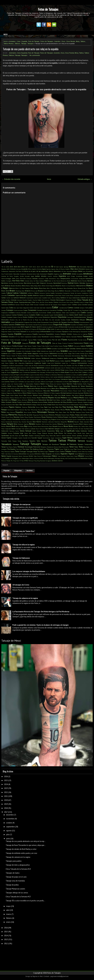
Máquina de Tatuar (78, 386)
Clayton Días (57, 305)
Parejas (4, 410)
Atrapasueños (65, 278)
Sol (65, 433)
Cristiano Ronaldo (21, 313)
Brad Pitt (85, 288)
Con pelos (89, 308)
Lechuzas (16, 377)
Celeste (83, 298)
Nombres (40, 402)
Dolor (23, 325)
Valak (76, 454)
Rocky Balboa (20, 426)
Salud (13, 429)
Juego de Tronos (6, 372)
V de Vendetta (56, 454)
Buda (49, 291)
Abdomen (72, 267)
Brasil (91, 288)
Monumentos (5, 398)
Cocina (84, 305)
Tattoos (17, 43)
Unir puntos (30, 454)
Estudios (12, 337)
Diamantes (75, 320)
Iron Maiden (68, 365)
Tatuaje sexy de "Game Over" (24, 531)
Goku (38, 351)
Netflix (69, 400)
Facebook (45, 337)
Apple (32, 276)
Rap (91, 419)
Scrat (91, 429)
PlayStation (37, 417)
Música (76, 398)
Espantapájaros (27, 334)
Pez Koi (73, 412)
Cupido (51, 315)
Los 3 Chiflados (19, 382)
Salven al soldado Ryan (32, 429)
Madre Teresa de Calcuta (53, 384)
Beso (24, 286)
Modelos (68, 395)
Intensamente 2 (20, 365)
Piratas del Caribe (81, 415)
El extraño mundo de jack (76, 327)
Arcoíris (50, 276)
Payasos (47, 410)
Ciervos (17, 305)
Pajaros (12, 407)
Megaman (10, 393)
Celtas (91, 298)
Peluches (90, 410)
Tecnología (29, 447)
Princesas (32, 419)
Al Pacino (62, 269)
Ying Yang (37, 461)
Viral (11, 458)
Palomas (25, 407)
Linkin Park (48, 379)
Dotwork (45, 325)
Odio (14, 405)
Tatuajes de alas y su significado (25, 518)
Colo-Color (43, 308)
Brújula (40, 291)
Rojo (26, 426)
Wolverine (84, 458)
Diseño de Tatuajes (60, 322)
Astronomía (52, 279)
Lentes (55, 377)
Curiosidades (58, 315)
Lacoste (90, 375)
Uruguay (48, 454)
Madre (43, 384)
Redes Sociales (84, 422)
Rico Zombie (53, 424)
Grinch (75, 351)
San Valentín (50, 429)
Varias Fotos (89, 454)
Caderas (16, 293)
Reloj (78, 41)
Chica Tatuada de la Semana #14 (18, 869)
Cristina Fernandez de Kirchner (37, 313)
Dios (31, 322)
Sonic (75, 433)
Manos (51, 386)
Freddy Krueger (17, 346)
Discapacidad (45, 322)
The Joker (26, 449)
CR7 (72, 310)
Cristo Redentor (57, 313)
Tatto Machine (42, 441)
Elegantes (4, 332)
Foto (90, 339)
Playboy (31, 417)
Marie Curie (23, 388)
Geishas (73, 349)
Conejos (4, 310)
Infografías (21, 363)
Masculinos (55, 391)
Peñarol (12, 412)
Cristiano (12, 313)
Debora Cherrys (18, 317)
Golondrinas (45, 351)
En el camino (31, 332)
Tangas (14, 441)
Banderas (5, 283)
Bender (13, 286)
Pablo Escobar (75, 405)
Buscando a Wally (70, 291)
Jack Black (87, 365)
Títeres (84, 449)
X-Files (22, 461)
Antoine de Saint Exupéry (10, 276)
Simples (4, 433)
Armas (86, 276)
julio (8, 835)
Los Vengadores (84, 382)
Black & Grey (66, 286)
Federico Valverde (71, 337)
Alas (72, 269)
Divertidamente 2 (85, 322)
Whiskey (58, 458)
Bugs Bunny (55, 291)
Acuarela (24, 269)
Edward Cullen (16, 327)
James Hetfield (31, 368)
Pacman (82, 405)
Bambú (85, 281)
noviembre (10, 819)
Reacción (29, 422)
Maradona (89, 386)
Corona (39, 310)
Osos (63, 41)
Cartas (4, 298)
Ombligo (34, 405)
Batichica (64, 283)
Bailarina (64, 281)
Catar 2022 (51, 298)
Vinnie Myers (89, 456)
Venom (20, 456)
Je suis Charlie (80, 368)
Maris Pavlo (71, 388)
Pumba (59, 419)
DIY (92, 322)
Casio (40, 298)
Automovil (89, 278)
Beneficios (19, 286)
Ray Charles (22, 422)
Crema (91, 310)
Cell (87, 298)
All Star (64, 271)
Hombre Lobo (72, 358)
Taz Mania (9, 447)
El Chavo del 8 (35, 327)
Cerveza (19, 300)
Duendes (73, 325)
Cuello (83, 313)
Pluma (43, 417)
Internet (48, 365)
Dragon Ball (58, 325)
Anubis (22, 276)
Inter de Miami (33, 365)
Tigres (57, 449)
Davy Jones (87, 315)
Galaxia (83, 346)
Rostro (71, 426)
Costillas (60, 310)
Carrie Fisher (84, 295)
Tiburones (50, 449)
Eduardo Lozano (6, 327)
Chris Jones (70, 302)
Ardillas (55, 276)
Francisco (70, 343)
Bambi (80, 281)
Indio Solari (5, 363)
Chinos (56, 302)
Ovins (65, 405)
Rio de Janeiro (68, 424)
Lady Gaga (5, 377)
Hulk (47, 361)
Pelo (81, 410)
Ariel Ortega (71, 276)
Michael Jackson (66, 393)
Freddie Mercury (6, 346)
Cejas (70, 298)
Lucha (91, 382)
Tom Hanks (89, 449)
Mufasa (34, 398)
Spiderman (5, 435)
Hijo (86, 356)
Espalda (24, 41)
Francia (65, 343)
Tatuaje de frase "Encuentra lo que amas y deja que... (26, 845)
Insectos (58, 363)
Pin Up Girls (28, 415)
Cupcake (46, 315)
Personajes (42, 412)
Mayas (84, 391)
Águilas (48, 269)
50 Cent (56, 267)
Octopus (90, 402)
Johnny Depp (60, 370)
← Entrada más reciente (11, 179)
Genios (79, 349)
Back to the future (54, 281)
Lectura (23, 377)
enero (8, 922)
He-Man (25, 356)
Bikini (40, 286)
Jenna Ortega (89, 368)
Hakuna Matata (44, 353)
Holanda (38, 358)
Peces (63, 410)
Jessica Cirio (8, 370)
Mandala (20, 386)
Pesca (61, 412)
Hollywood (45, 358)
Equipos (65, 331)
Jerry (3, 370)
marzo (9, 914)
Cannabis (4, 295)
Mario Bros (55, 388)
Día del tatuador (55, 320)
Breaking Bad (20, 291)
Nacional (4, 400)
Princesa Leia (25, 419)
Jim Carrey (20, 370)
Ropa (50, 426)
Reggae (4, 424)
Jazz (63, 368)
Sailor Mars (85, 426)
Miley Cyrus (5, 395)
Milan (91, 393)
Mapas (61, 386)
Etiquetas (18, 471)
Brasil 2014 (5, 291)
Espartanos (42, 334)
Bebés (77, 283)
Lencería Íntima (40, 377)
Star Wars (25, 435)
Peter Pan (66, 412)
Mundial (57, 398)
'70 (2, 267)
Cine (32, 305)
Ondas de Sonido (42, 405)
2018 (6, 808)
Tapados (32, 441)
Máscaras (24, 391)
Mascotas (47, 391)
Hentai (55, 356)
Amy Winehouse (88, 271)
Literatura (64, 379)
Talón (10, 441)
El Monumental (16, 329)
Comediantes (63, 308)
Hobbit (33, 358)
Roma (39, 426)
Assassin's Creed (43, 279)
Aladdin (68, 269)
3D (52, 267)
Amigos (75, 271)
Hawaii (9, 356)
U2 (12, 454)
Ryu (80, 426)
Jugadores (15, 372)
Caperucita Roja (21, 295)
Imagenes (76, 361)
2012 (6, 944)
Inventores (55, 365)
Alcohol (88, 269)
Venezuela (15, 456)
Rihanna (60, 424)
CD (67, 298)
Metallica (34, 393)
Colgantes (26, 308)
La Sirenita (67, 375)
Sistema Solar (18, 433)
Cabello (4, 293)
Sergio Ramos (36, 431)
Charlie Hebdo (37, 300)
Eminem (23, 331)
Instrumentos (82, 363)
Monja (77, 395)
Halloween (53, 353)
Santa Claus (64, 429)
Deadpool (10, 317)
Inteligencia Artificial (8, 365)
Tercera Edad (58, 447)
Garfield (44, 349)
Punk (63, 419)
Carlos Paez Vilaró (60, 295)
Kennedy (43, 372)
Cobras (75, 305)
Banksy (11, 283)
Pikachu (21, 415)
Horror (17, 361)
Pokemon (49, 417)
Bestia (28, 286)
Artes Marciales (21, 279)
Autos (3, 281)
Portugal (80, 417)
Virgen (16, 458)
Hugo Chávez (41, 361)
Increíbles (83, 361)
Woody (8, 461)
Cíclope (86, 302)
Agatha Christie (37, 269)
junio (8, 839)
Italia (81, 365)
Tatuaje (24, 43)
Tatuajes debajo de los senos (17, 893)
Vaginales (64, 454)
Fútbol (71, 346)
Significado (71, 431)
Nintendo (24, 402)
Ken (38, 372)
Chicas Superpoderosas (22, 302)
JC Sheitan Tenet (69, 368)
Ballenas (74, 281)
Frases (86, 343)
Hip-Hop (9, 358)
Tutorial (90, 452)
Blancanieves (81, 286)
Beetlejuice (89, 283)
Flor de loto (56, 340)
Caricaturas (50, 295)
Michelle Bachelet (78, 393)
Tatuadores (6, 444)
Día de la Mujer (33, 320)
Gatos (49, 349)
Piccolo (88, 412)
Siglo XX (63, 431)
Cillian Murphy (25, 305)
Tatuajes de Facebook (51, 444)
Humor (52, 361)
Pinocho (46, 415)
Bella (3, 286)
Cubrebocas (73, 313)
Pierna (11, 415)
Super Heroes (67, 438)
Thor (45, 449)
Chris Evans (63, 302)
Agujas (53, 269)
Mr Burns (23, 398)
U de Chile (8, 454)
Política (60, 417)
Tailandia (4, 441)
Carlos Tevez (69, 295)
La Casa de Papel (14, 375)
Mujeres (51, 398)
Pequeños (19, 412)
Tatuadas (89, 441)
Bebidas (82, 283)
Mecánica (90, 391)
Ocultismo (9, 405)
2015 (19, 267)
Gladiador (28, 351)
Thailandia (87, 447)
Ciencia (4, 305)
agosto (9, 831)
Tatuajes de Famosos (68, 444)
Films (35, 340)
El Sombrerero (73, 329)
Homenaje (89, 358)
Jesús (14, 370)
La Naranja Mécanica (56, 375)
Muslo (82, 398)
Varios (4, 456)
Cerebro (8, 300)
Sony (84, 433)
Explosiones (28, 337)
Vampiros (82, 454)
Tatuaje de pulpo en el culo (16, 877)
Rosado (55, 426)
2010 (8, 267)
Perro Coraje (28, 412)
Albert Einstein (80, 269)
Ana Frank (5, 274)
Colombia (49, 308)
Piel (92, 412)
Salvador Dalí (20, 429)
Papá (46, 407)
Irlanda (61, 365)
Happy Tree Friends (74, 353)
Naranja (31, 400)
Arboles (44, 276)
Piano (83, 412)
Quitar (75, 419)
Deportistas (62, 317)
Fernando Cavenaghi (21, 340)
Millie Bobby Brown (17, 395)
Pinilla (41, 415)
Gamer (29, 349)
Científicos (11, 305)
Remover (21, 424)
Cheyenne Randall (71, 300)
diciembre (10, 815)
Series (44, 431)
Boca (41, 288)
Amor (80, 271)
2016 (23, 267)
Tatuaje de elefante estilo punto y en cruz (21, 853)
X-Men (26, 461)
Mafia (85, 384)
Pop (70, 417)
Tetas (76, 447)
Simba (78, 431)
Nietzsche (90, 400)
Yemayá (31, 461)
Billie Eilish (45, 286)
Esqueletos (50, 334)
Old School (27, 405)
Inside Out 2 (66, 363)
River (81, 424)
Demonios (46, 317)
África (30, 269)
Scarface (86, 429)
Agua (44, 269)
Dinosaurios (19, 322)
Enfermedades (46, 331)
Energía (38, 332)
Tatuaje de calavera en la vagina (25, 598)
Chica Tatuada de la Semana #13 (18, 897)
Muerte (29, 398)
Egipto (27, 327)
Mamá (9, 386)
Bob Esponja (26, 288)
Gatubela (54, 349)
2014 (15, 267)
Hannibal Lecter (62, 353)
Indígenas (90, 361)
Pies (16, 415)
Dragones (67, 325)
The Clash (19, 449)
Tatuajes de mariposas (21, 504)
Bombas (54, 288)
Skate (26, 433)
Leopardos (67, 377)
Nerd (55, 400)
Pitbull (3, 417)
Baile (69, 281)
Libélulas (5, 379)
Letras (74, 377)
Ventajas (26, 456)
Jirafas (27, 370)
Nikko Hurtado (6, 402)
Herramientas (76, 356)
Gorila (51, 351)
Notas (45, 402)
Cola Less (16, 308)
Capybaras (42, 295)
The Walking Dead (36, 449)
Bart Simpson (41, 283)
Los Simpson (74, 382)
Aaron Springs (64, 267)
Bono (65, 288)
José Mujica (79, 370)
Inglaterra (38, 363)
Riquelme (76, 424)
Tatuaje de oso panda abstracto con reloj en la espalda (31, 49)
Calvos (36, 293)
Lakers (11, 377)
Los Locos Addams (40, 382)
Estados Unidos (66, 334)
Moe (73, 395)
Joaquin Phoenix (41, 370)
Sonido (79, 433)
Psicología (45, 419)
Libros (17, 379)
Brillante (28, 291)
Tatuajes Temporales (85, 444)
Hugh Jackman (32, 361)
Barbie (16, 283)
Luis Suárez (14, 384)
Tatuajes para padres (14, 861)
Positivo (86, 417)
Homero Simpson (8, 361)
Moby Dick (57, 395)
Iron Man (75, 365)
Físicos (49, 340)
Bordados (70, 288)
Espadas (11, 334)
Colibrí (31, 308)
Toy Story (41, 451)
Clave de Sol (49, 305)
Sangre (57, 429)
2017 (27, 267)
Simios (90, 431)
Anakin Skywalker (14, 274)
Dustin (86, 325)
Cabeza (9, 293)
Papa (42, 407)
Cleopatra (64, 305)
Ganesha (34, 349)
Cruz (64, 313)
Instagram (74, 363)
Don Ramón (29, 325)
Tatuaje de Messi (11, 641)
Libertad (11, 379)
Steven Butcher (66, 436)
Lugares (4, 384)
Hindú (4, 358)
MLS (52, 395)
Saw (82, 429)
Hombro (81, 358)
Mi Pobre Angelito (55, 393)
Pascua (17, 410)
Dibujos (82, 320)
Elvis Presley (16, 332)
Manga (26, 386)
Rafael (79, 419)
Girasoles (18, 351)
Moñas (12, 398)
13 (5, 267)
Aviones (27, 281)
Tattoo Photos (9, 43)
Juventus (34, 372)
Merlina (20, 393)
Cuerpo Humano (17, 315)
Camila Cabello (50, 293)
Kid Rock (48, 372)
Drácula (50, 325)
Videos (54, 456)
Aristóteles (79, 276)
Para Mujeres (80, 407)
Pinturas (58, 415)
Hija (82, 356)
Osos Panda (71, 41)
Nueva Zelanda (78, 402)
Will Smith (69, 458)
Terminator (65, 447)
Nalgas (14, 400)
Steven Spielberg (77, 436)
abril (8, 910)
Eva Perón (21, 337)
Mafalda (80, 384)
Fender (12, 340)
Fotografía (25, 343)
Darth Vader (79, 315)
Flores (64, 340)
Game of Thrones (21, 349)
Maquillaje (67, 386)
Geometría (85, 349)
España (35, 334)
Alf (23, 271)
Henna (50, 356)
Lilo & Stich (30, 379)
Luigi (8, 384)
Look (3, 382)
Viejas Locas (70, 456)
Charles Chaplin (27, 300)
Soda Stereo (58, 433)
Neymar (74, 400)
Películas (75, 409)
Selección (5, 431)
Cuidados (32, 315)
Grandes (57, 41)
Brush (45, 291)
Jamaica (24, 368)
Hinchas (90, 356)
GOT (54, 351)
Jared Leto (54, 368)
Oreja (49, 405)
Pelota (85, 410)
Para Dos (59, 407)
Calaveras (23, 293)
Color (19, 41)
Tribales (68, 451)
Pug (50, 419)
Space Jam (89, 433)
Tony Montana (6, 452)
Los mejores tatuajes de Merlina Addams (29, 571)
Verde (31, 456)
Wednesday (51, 458)
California (30, 293)
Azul (46, 281)
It (79, 365)
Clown (70, 305)
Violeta (7, 458)
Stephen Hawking (34, 436)
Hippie (15, 358)
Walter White (43, 458)
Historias (27, 358)
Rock (13, 426)
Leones (61, 377)
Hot (21, 361)
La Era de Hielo (24, 375)
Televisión (37, 447)
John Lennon (51, 370)
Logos (90, 379)
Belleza (8, 286)
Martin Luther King (8, 391)
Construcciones (18, 310)
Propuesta (39, 419)
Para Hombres (68, 407)
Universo (38, 454)
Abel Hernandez (82, 267)
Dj (2, 325)
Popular (7, 471)
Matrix (70, 391)
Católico (63, 298)
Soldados (70, 433)
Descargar (70, 317)
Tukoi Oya (85, 452)
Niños (29, 402)
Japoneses (40, 368)
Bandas (90, 281)
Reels (91, 422)
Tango (19, 441)
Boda (45, 288)
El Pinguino (25, 329)
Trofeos (74, 451)
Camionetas (59, 293)
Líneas (42, 379)
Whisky (63, 458)
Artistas (35, 278)
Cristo (49, 313)
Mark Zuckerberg (81, 388)
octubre (9, 823)
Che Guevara (46, 300)
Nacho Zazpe (89, 398)
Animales (12, 41)
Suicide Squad (37, 438)
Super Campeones (56, 438)
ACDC (8, 269)
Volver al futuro (34, 458)
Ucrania (16, 454)
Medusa (4, 393)
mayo (8, 906)
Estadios (57, 334)
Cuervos (26, 315)
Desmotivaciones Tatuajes (83, 317)
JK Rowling (32, 370)
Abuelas (4, 269)
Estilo (90, 334)
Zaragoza (48, 461)
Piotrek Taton (65, 415)
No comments (35, 55)
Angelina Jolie (58, 274)
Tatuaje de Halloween (21, 558)
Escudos (90, 332)
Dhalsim (12, 320)
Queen (70, 419)
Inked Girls (51, 363)
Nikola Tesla (16, 402)
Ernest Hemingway (74, 332)
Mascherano (39, 391)
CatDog (57, 298)
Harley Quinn (84, 353)
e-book (91, 325)
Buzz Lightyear (81, 291)
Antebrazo (88, 274)
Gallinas (13, 349)
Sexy (58, 431)
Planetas (17, 417)
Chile (33, 302)
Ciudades (42, 305)
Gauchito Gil (61, 349)
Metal (29, 393)
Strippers (15, 438)
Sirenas (10, 433)
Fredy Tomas (27, 346)
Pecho (68, 410)
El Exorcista (63, 327)
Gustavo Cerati (22, 353)
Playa (26, 417)
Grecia (71, 351)
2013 (11, 267)
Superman (77, 438)
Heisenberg (31, 356)
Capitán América (33, 295)
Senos (22, 431)
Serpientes (51, 431)
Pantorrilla (31, 407)
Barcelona (28, 283)
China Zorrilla (40, 302)
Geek (67, 349)
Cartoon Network (19, 298)
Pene (8, 412)
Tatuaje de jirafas (12, 885)
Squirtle (12, 436)
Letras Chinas (80, 377)
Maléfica (4, 386)
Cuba (67, 313)
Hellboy (37, 356)
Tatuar (4, 447)
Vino (3, 458)
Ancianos (29, 274)
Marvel (18, 391)
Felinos (80, 337)
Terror (71, 447)
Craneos (76, 310)
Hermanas (61, 356)
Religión (10, 424)
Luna (20, 384)
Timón (61, 449)
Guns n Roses (12, 353)
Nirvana (35, 402)
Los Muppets (50, 382)
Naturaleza (42, 400)
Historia (20, 358)
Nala (10, 400)
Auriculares (75, 279)
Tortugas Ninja (32, 451)
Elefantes (89, 329)
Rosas (66, 426)
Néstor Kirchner (61, 400)
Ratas (3, 422)
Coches (80, 305)
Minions (30, 395)
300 (49, 267)
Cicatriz (82, 302)
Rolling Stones (33, 426)
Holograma (53, 358)
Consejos (10, 310)
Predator (9, 419)
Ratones (16, 422)
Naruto (36, 400)
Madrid (64, 384)
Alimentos (57, 271)
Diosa (35, 322)
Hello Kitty (44, 356)
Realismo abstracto (48, 422)
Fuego (65, 346)
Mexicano (41, 393)
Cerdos (3, 300)
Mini (25, 395)
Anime (74, 274)
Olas (21, 405)
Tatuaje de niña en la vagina (23, 545)
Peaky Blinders (55, 410)
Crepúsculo (5, 313)
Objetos (85, 402)
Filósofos (40, 340)
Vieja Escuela (62, 456)
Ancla (34, 274)
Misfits (40, 395)
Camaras (42, 293)
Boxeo (80, 288)
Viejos (76, 456)
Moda (63, 395)
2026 (46, 267)
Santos (70, 429)
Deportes (54, 317)
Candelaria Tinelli (87, 293)
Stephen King (45, 436)
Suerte (20, 438)
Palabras (18, 407)
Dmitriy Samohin (9, 325)
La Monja (46, 375)
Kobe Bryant (65, 372)
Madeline (37, 384)
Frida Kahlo (45, 346)
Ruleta (76, 426)
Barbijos (21, 283)
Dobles (18, 325)
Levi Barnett (89, 377)
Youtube (43, 461)
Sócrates (50, 433)
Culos (42, 315)
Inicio (6, 34)
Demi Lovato (38, 317)
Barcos (34, 283)
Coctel (3, 308)
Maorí (56, 386)
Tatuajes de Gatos (13, 873)
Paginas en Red (37, 976)
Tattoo (83, 41)
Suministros (46, 438)
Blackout (73, 286)
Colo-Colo (36, 308)
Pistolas (90, 415)
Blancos (12, 288)
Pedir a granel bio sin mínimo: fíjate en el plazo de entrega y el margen (40, 625)
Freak (91, 343)
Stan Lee (18, 436)
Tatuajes (31, 43)
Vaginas (71, 454)
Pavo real (41, 410)
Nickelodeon (82, 400)
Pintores (52, 415)
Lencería (32, 377)
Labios (85, 375)
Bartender (50, 283)
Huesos (25, 361)
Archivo (30, 471)
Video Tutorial (38, 456)
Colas (21, 308)
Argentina (62, 276)
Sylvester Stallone (87, 438)
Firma (45, 340)
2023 (38, 267)
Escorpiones (84, 332)
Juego (91, 370)
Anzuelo (27, 276)
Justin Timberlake (24, 372)
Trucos (79, 452)
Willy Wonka (76, 458)
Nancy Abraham (22, 400)
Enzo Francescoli (57, 332)
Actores (13, 269)
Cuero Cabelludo (6, 315)
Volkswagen (25, 458)
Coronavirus (46, 310)
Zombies (55, 461)
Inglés (44, 363)
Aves (22, 281)
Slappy (39, 433)
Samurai (42, 429)
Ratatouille (9, 422)
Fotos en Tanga (57, 343)
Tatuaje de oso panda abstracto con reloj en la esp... (26, 841)
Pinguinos (36, 415)
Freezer (34, 346)
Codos (7, 308)
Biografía (52, 286)
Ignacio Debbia (60, 361)
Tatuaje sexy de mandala (15, 881)
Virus (20, 458)
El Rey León (50, 329)
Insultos (90, 363)
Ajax (57, 269)
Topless (13, 452)
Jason (59, 368)
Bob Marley (34, 288)
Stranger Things (88, 436)
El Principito (41, 329)
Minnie (35, 395)
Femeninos (88, 336)
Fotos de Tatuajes (48, 9)
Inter (26, 365)
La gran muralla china (36, 375)
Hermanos (68, 356)
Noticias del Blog (60, 402)
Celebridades (76, 298)
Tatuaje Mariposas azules (15, 889)
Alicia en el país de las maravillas (36, 271)
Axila (31, 281)
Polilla (55, 417)
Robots (9, 426)
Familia (52, 337)
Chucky (76, 302)
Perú (57, 412)
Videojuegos (47, 456)
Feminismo (5, 340)
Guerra (83, 351)
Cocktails (90, 305)
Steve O (59, 436)
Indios (12, 363)
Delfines (31, 317)
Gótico (58, 351)
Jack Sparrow (11, 368)
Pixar (8, 417)
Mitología (47, 395)
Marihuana (31, 388)
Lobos (83, 379)
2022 (34, 267)
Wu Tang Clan (15, 461)
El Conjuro (55, 327)
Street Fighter (6, 438)
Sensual (28, 431)
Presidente (16, 419)
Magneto (90, 384)
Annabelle (80, 274)
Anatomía (23, 274)
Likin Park (23, 379)
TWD (3, 454)
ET (16, 337)
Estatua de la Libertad (80, 334)
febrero (9, 918)
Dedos (25, 317)
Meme (15, 393)
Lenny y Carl (49, 377)
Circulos (36, 305)
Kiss (59, 372)
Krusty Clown (74, 372)
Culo (38, 315)
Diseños (71, 322)
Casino (36, 298)
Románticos (45, 426)
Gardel (39, 349)
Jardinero (48, 368)
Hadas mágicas (33, 353)
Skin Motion (33, 433)
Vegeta (9, 456)
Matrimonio (64, 391)
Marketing (89, 388)
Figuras (30, 340)
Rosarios (61, 426)
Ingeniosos (29, 363)
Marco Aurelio (15, 388)
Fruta (51, 346)
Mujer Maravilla (42, 398)
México (46, 393)
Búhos (62, 291)
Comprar (82, 308)
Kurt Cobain (83, 372)
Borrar (76, 288)
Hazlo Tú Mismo (17, 356)
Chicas (11, 302)
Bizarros (58, 286)
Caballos (90, 291)
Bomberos (60, 288)
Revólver (38, 424)
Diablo (68, 320)
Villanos (81, 456)
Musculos (70, 398)
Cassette (45, 298)
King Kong (54, 372)
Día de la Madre (21, 320)
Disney (76, 322)
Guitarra (4, 353)
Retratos (32, 424)
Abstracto (90, 267)
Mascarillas (31, 391)
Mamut (14, 386)
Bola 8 (49, 288)
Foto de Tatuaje (34, 41)
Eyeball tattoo (37, 337)
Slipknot (45, 433)
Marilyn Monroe (41, 388)
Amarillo (69, 271)
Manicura (33, 386)
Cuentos (90, 313)
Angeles (50, 274)
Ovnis (68, 405)
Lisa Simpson (56, 379)
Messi (25, 393)
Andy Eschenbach (42, 274)
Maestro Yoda (72, 384)
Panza (38, 407)
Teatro (15, 447)
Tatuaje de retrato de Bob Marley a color (21, 849)
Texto (81, 447)
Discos (51, 322)
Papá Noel (51, 407)
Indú (16, 363)
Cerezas (14, 300)
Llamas (70, 379)
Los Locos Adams (30, 382)
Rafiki (83, 419)
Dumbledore (80, 325)
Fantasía (58, 337)
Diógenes (27, 322)
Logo (87, 379)
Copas (25, 310)
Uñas (43, 454)
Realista (71, 422)
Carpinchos (77, 295)
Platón (22, 417)
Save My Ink (76, 429)
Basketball (57, 283)
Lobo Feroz (77, 379)
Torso (17, 451)
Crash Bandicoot (83, 310)
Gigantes (11, 351)
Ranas (88, 419)
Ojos (17, 405)
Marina (49, 388)
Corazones (32, 310)
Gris (79, 351)
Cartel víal (10, 298)
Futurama (77, 346)
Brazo (12, 291)
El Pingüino (33, 329)
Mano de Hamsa (42, 386)
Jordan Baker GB (70, 370)
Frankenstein (78, 343)
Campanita (66, 293)
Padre (87, 405)
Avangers (9, 281)
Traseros (57, 452)
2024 (42, 267)
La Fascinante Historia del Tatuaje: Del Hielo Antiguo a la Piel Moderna (41, 612)
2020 (6, 800)
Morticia (17, 398)
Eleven (10, 332)
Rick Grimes (45, 424)
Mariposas (64, 388)
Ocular (3, 405)
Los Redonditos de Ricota (61, 382)
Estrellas (5, 337)
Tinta (65, 449)
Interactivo (41, 365)
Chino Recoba (49, 302)
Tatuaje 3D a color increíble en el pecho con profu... (25, 901)
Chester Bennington (58, 300)
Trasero (51, 451)
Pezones (78, 412)
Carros (91, 295)
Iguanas (68, 361)
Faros (63, 337)
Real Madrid (37, 422)
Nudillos (70, 402)
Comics (70, 308)
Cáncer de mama (76, 293)
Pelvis (4, 412)
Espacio (4, 334)
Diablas (63, 320)
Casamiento (30, 298)
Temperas (44, 447)
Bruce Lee (34, 291)
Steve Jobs (52, 436)
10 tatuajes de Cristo (21, 585)
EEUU (23, 327)
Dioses (39, 322)
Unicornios (23, 454)
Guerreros (89, 351)
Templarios (50, 447)
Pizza (11, 417)
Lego (27, 377)
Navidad (50, 400)
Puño (66, 419)
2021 (6, 796)
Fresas (39, 346)
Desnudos (5, 320)
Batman (71, 283)
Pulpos (54, 419)
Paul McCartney (32, 410)
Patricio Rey (23, 410)
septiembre (10, 827)
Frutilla (56, 346)
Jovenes (86, 370)
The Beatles (11, 449)
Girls (23, 351)
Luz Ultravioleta (28, 384)
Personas (51, 412)
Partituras (11, 410)
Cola (11, 308)
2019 (31, 267)
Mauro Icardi (77, 391)
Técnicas (21, 447)
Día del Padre (44, 320)
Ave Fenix (16, 281)
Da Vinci (66, 315)
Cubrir (78, 313)
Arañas (37, 276)
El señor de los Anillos (62, 329)
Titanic (79, 449)
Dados (72, 315)
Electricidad (82, 329)
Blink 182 (18, 288)
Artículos (29, 279)
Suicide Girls (27, 438)
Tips (75, 449)
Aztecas (42, 281)
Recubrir (77, 422)
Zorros (60, 461)
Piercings (5, 415)
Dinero (13, 322)
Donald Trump (38, 325)
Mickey (86, 393)
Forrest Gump (82, 340)
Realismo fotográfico (61, 422)
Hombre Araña (63, 358)
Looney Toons (9, 382)
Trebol (62, 451)
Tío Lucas (70, 449)
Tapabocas (25, 441)
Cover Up (67, 310)
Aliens (51, 271)
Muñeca (64, 398)
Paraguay (90, 407)
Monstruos (89, 395)
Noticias (51, 402)
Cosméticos (53, 310)
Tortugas (23, 451)
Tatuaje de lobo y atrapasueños (18, 865)
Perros (34, 412)
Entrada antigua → (85, 179)
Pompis (66, 417)
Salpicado (8, 429)
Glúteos (34, 351)
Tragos (46, 452)
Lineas (37, 379)
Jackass (19, 368)
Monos (82, 395)
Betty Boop (34, 286)
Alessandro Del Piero (15, 271)
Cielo (91, 302)
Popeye (74, 417)
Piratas (72, 415)
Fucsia (60, 346)
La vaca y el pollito (77, 375)
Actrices (18, 269)
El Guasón (87, 327)
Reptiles (26, 424)
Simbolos (84, 431)
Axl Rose (36, 281)
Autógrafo (82, 279)
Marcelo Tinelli (6, 388)
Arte (14, 278)
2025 (6, 780)
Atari (58, 279)
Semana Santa (14, 431)
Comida (76, 308)
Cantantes (11, 295)
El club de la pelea (46, 327)
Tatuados (16, 444)
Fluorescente (73, 340)
